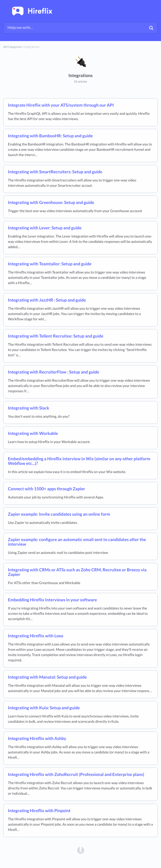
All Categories (13, 47)
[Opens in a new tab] (81, 850)
